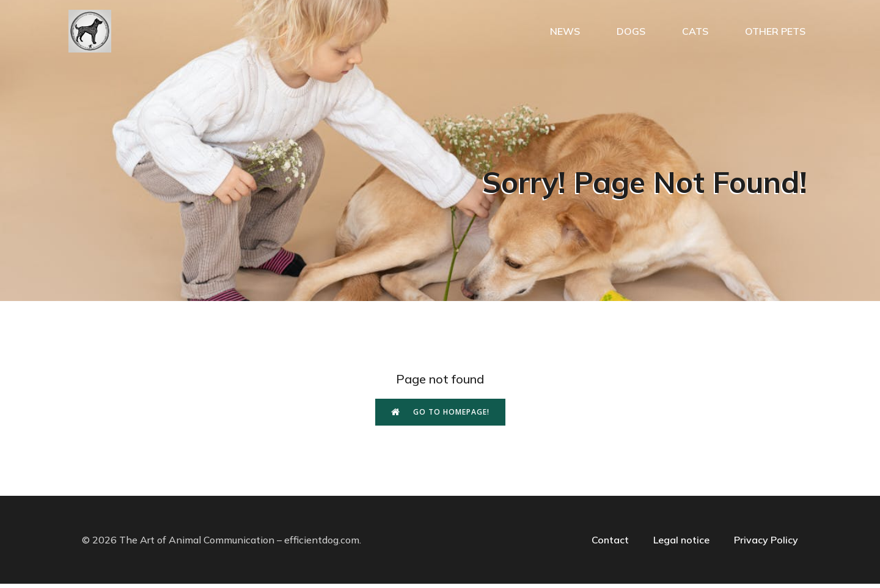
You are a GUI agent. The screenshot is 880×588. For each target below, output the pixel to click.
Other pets (775, 34)
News (565, 34)
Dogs (631, 34)
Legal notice (681, 544)
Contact (610, 544)
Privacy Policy (766, 544)
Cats (695, 34)
